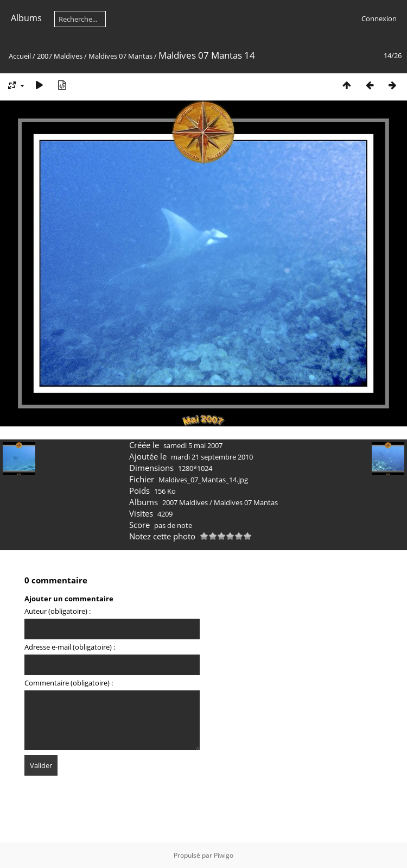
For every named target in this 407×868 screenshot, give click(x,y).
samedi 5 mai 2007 (193, 445)
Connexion (379, 18)
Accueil (20, 56)
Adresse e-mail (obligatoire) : (70, 647)
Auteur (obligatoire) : (58, 611)
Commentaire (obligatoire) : (69, 683)
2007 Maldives (60, 56)
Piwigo (224, 855)
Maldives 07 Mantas (120, 56)
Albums (26, 18)
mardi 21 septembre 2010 (212, 457)
